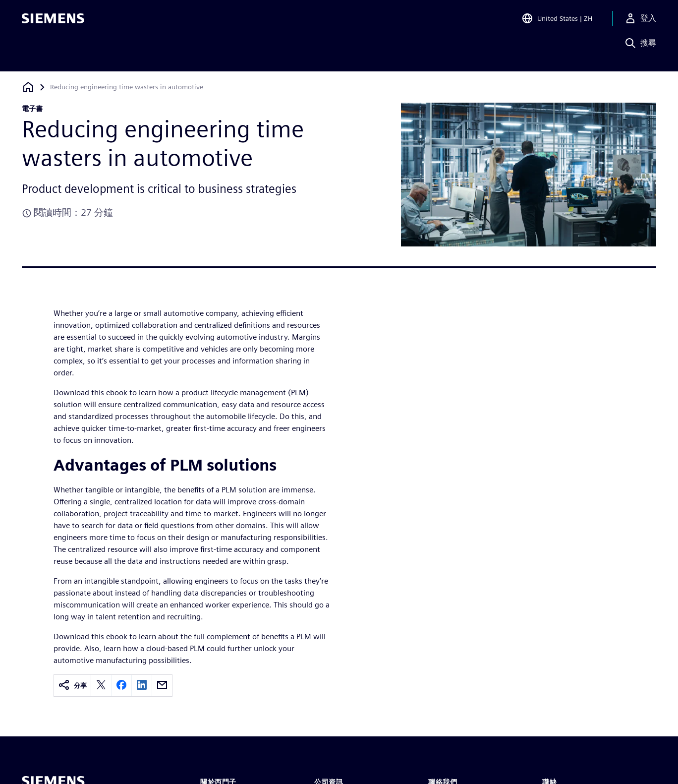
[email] (162, 686)
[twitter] (101, 686)
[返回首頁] (28, 87)
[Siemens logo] (53, 22)
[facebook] (121, 686)
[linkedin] (142, 686)
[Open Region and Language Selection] (557, 22)
